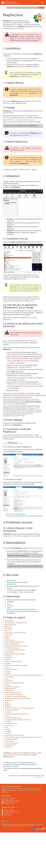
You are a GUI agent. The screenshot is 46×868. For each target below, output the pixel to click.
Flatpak (36, 61)
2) (29, 135)
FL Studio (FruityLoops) (12, 648)
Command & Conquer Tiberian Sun (15, 632)
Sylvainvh (8, 729)
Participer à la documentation (10, 800)
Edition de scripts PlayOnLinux (14, 642)
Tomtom (7, 716)
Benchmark (8, 626)
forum (11, 588)
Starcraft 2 (8, 712)
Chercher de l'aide (7, 810)
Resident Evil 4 (9, 690)
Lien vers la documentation (17, 514)
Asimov (19, 753)
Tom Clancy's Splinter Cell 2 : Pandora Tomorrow (19, 708)
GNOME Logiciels (13, 120)
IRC (13, 590)
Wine (34, 26)
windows (25, 8)
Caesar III (8, 630)
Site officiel (12, 580)
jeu (8, 8)
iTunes (7, 667)
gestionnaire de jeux (33, 8)
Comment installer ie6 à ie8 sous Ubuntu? (18, 720)
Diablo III (7, 636)
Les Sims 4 (8, 673)
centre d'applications (15, 553)
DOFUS (7, 638)
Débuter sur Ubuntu (8, 798)
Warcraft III (8, 733)
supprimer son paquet (36, 548)
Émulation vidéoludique (12, 644)
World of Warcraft (10, 745)
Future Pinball (9, 652)
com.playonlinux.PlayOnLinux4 (15, 122)
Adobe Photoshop (10, 689)
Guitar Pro (8, 659)
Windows (15, 26)
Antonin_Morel (8, 755)
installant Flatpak (24, 116)
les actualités (13, 763)
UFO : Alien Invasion (11, 723)
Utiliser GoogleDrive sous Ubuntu (15, 654)
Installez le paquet (17, 536)
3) (39, 407)
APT (40, 89)
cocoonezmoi (9, 725)
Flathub (11, 113)
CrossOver (20, 28)
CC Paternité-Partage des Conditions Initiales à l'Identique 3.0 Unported (17, 826)
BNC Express (9, 628)
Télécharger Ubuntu (8, 803)
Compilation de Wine (11, 739)
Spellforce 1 (8, 706)
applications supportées (27, 437)
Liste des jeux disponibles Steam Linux (16, 714)
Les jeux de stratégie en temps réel (16, 696)
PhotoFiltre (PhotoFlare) (12, 687)
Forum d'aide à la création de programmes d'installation (26, 516)
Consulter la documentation (10, 811)
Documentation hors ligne (10, 802)
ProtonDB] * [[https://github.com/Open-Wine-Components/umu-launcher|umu (23, 611)
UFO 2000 (8, 722)
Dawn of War (9, 634)
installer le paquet (10, 103)
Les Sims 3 (8, 671)
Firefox (9, 341)
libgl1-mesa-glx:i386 (32, 536)
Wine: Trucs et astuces (12, 743)
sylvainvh (16, 755)
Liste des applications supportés (18, 582)
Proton (11, 609)
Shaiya (7, 702)
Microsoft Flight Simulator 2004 (15, 650)
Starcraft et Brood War (12, 710)
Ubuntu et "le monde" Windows (14, 735)
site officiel (28, 76)
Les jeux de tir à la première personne (16, 646)
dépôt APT (22, 64)
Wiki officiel (12, 584)
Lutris (9, 604)
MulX (6, 727)
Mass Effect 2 (9, 681)
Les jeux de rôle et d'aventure (14, 694)
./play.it (9, 607)
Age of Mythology (10, 625)
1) (39, 40)
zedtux (21, 755)
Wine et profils (9, 741)
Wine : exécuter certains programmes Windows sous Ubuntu (23, 737)
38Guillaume (28, 755)
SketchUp (8, 704)
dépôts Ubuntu (23, 551)
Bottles (11, 600)
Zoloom (33, 753)
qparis (14, 753)
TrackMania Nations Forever (13, 718)
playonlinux (22, 103)
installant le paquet (28, 120)
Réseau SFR (8, 700)
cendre (39, 753)
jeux (15, 25)
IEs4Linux (8, 663)
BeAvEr (12, 757)
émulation (18, 8)
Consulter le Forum (8, 813)
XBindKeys (8, 747)
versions (22, 148)
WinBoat (11, 602)
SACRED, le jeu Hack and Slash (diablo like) (18, 698)
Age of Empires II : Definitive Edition (16, 623)
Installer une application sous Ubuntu (16, 665)
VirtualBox (8, 731)
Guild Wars (8, 656)
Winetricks (10, 605)
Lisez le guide (6, 815)
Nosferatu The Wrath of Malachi (14, 683)
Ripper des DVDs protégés (13, 692)
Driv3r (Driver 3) (10, 640)
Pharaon (7, 685)
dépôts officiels (27, 59)
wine (12, 8)
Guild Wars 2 (9, 658)
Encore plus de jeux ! (11, 669)
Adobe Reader (9, 621)
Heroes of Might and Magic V (14, 661)
